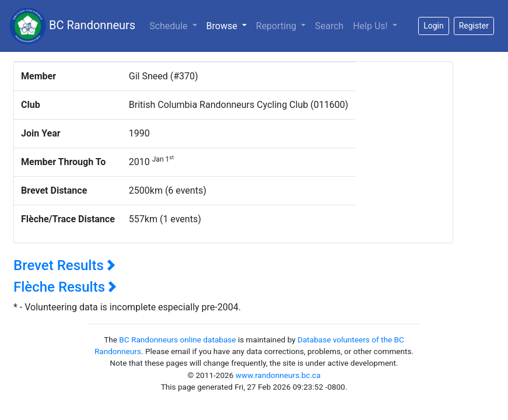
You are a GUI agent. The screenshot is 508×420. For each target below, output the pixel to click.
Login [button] (434, 26)
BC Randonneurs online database (177, 339)
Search (329, 26)
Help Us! (371, 26)
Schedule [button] (169, 26)
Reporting (277, 26)
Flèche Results (65, 287)
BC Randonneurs (72, 26)
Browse (229, 25)
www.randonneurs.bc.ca (278, 375)
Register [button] (474, 26)
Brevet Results (64, 265)
